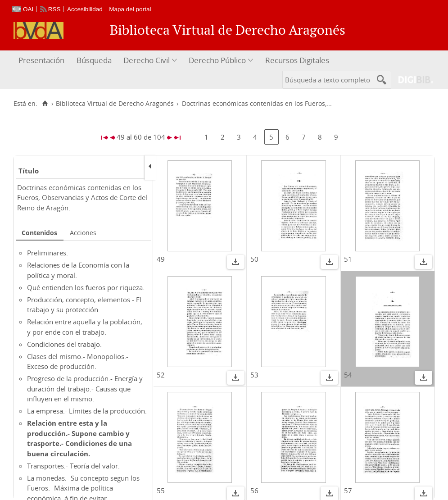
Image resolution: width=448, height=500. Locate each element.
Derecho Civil (147, 60)
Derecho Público (217, 60)
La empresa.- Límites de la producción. (87, 411)
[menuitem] (43, 61)
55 (161, 491)
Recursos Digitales (297, 60)
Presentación (41, 60)
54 (348, 375)
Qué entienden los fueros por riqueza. (86, 287)
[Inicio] (45, 104)
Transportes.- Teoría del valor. (73, 466)
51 (348, 259)
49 (161, 259)
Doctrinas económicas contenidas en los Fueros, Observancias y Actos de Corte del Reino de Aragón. (82, 198)
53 (254, 375)
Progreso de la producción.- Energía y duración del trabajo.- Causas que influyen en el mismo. (85, 389)
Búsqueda (94, 60)
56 (254, 491)
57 (348, 491)
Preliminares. (48, 253)
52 (161, 375)
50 (254, 259)
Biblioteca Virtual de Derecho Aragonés (115, 104)
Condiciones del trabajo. (64, 344)
